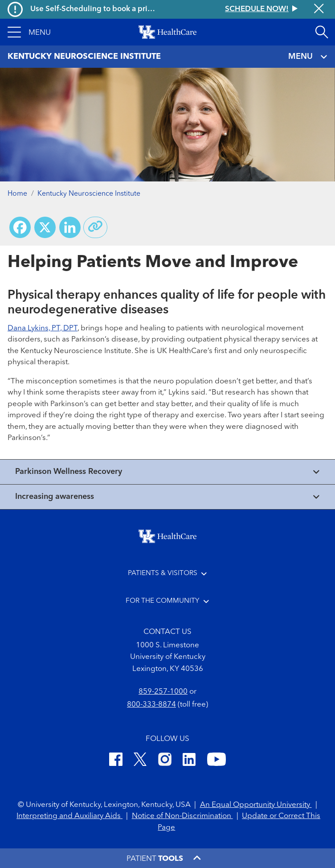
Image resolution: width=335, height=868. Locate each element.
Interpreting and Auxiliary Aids (69, 816)
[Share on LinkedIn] (70, 227)
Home (17, 194)
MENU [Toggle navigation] (308, 57)
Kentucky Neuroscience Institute (89, 194)
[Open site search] (322, 32)
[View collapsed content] (167, 472)
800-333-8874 (151, 705)
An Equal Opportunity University (256, 805)
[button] (29, 32)
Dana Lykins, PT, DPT (43, 328)
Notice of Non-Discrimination (182, 816)
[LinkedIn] (189, 761)
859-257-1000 (163, 692)
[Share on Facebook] (20, 227)
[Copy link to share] (95, 227)
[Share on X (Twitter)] (45, 227)
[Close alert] (319, 9)
